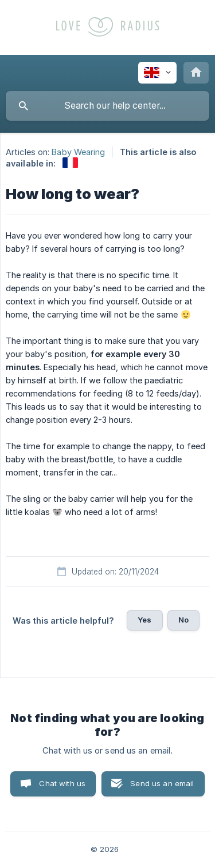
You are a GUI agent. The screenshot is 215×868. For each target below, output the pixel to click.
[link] (70, 163)
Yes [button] (144, 620)
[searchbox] (107, 106)
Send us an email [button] (162, 783)
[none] (157, 73)
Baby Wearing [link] (78, 152)
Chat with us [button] (62, 783)
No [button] (183, 620)
